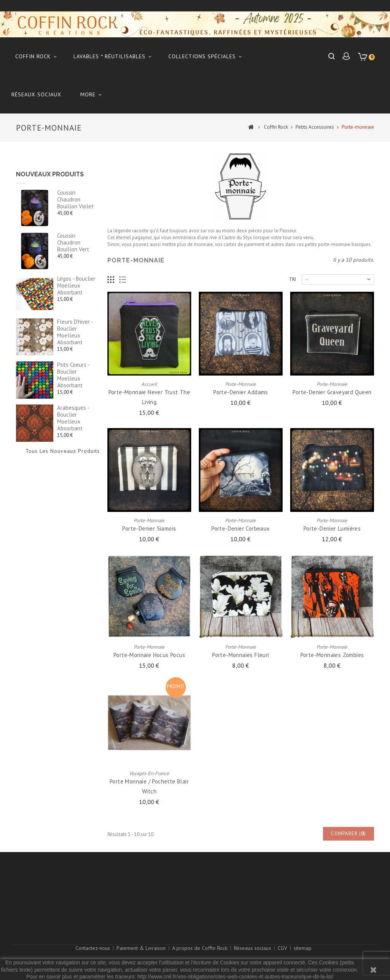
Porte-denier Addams (241, 392)
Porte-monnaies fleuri (241, 655)
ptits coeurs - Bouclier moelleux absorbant (73, 375)
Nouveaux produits (50, 174)
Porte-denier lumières (332, 528)
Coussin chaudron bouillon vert (73, 242)
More (88, 94)
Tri (292, 279)
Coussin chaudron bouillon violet (75, 199)
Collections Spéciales (202, 56)
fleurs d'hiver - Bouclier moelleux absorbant (75, 332)
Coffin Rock (33, 56)
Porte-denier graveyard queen (332, 392)
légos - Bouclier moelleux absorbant (76, 285)
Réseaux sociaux (36, 94)
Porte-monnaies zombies (332, 655)
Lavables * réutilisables (109, 56)
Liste (123, 280)
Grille (111, 280)
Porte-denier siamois (149, 528)
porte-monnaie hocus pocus (149, 655)
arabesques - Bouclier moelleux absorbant (73, 418)
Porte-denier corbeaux (241, 528)
